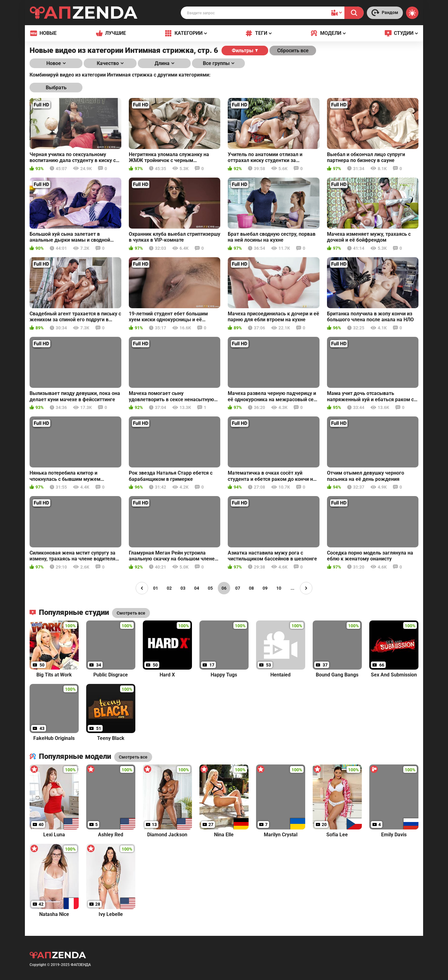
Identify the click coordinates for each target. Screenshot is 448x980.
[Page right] (306, 588)
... (292, 588)
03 (183, 588)
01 (156, 588)
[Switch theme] (412, 13)
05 (210, 588)
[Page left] (142, 588)
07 (238, 588)
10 (279, 588)
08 (251, 588)
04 (197, 588)
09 (265, 588)
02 (169, 588)
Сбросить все (293, 51)
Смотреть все (133, 757)
